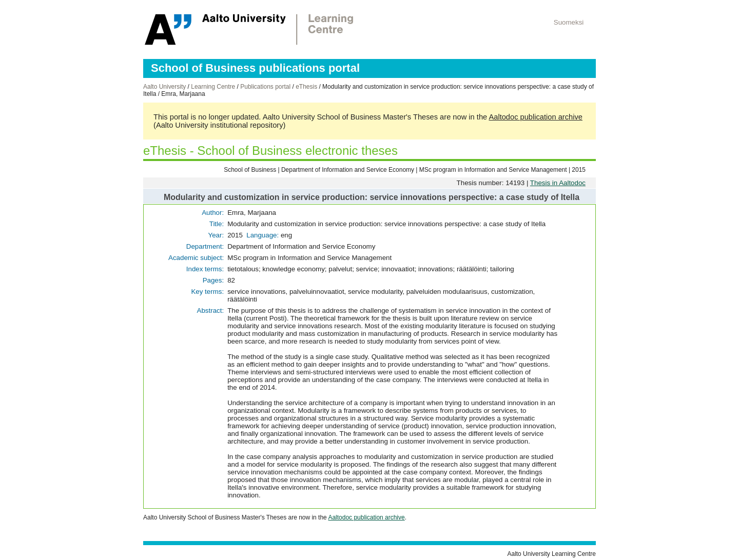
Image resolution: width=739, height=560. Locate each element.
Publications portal (265, 87)
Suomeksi (569, 22)
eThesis (306, 87)
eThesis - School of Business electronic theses (270, 151)
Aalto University (164, 87)
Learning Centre (213, 87)
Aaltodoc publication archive (536, 117)
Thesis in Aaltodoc (558, 183)
